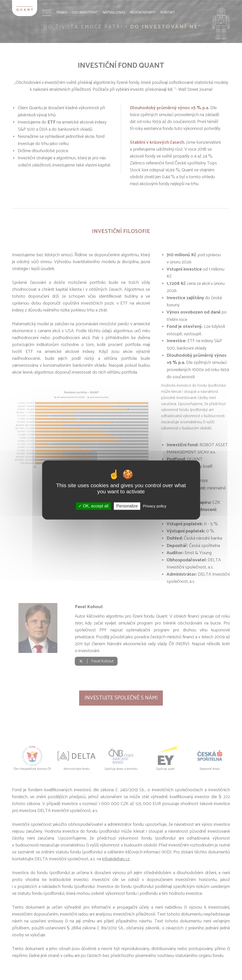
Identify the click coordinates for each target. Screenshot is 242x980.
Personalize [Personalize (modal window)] (127, 506)
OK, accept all (93, 506)
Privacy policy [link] (155, 506)
